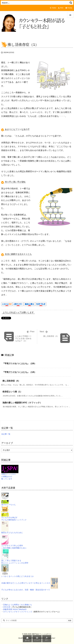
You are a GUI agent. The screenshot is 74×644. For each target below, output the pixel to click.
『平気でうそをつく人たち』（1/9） (19, 372)
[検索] (71, 3)
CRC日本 (7, 607)
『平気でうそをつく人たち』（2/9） (19, 364)
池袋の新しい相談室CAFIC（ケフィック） (22, 403)
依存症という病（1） (12, 392)
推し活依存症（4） (11, 381)
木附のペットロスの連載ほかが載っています (10, 474)
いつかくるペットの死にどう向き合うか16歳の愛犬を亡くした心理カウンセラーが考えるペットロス (26, 576)
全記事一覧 (6, 434)
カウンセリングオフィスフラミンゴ (18, 612)
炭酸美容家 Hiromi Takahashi (15, 609)
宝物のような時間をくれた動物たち (18, 605)
